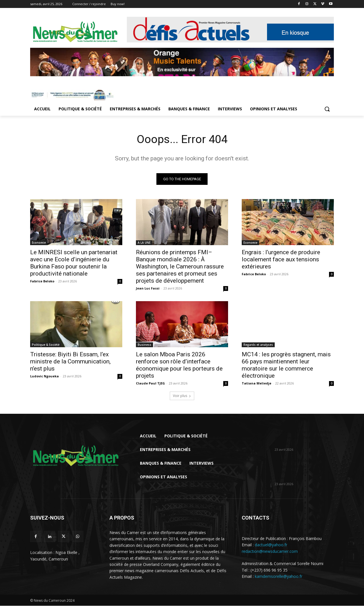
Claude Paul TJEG (150, 383)
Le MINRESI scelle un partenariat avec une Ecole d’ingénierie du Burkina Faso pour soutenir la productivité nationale (74, 263)
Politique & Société (46, 345)
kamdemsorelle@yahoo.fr (279, 577)
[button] (327, 109)
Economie (39, 243)
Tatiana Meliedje (257, 383)
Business (144, 345)
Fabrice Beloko (42, 281)
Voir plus (182, 396)
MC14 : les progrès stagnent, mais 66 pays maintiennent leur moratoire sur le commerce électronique (286, 365)
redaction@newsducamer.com (270, 552)
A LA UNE (144, 243)
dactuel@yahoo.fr (271, 545)
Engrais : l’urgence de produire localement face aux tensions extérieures (281, 260)
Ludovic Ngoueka (45, 376)
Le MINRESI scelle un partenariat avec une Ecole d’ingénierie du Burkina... (304, 438)
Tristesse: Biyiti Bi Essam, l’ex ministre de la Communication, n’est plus (70, 362)
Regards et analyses (258, 345)
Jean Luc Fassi (148, 288)
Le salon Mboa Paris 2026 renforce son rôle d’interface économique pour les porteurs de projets (179, 365)
